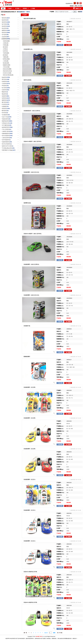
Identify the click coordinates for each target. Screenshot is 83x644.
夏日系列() (6, 102)
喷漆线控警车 (27, 357)
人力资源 (33, 8)
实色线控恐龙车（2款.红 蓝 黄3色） (32, 111)
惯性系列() (6, 18)
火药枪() (5, 49)
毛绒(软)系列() (6, 119)
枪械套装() (7, 65)
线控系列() (5, 20)
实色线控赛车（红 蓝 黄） (30, 387)
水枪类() (6, 41)
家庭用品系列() (7, 121)
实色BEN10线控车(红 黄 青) (30, 572)
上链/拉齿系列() (7, 138)
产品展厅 (10, 8)
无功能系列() (6, 115)
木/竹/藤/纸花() (7, 125)
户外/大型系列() (7, 129)
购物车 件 (78, 8)
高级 (80, 12)
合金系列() (6, 37)
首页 (3, 8)
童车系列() (6, 79)
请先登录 (69, 42)
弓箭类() (6, 53)
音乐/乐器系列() (7, 136)
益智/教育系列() (7, 127)
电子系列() (6, 24)
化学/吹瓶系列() (6, 140)
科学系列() (5, 113)
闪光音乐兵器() (7, 73)
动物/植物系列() (7, 133)
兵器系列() (6, 39)
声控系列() (5, 86)
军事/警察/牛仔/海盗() (9, 150)
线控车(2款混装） (28, 80)
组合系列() (5, 28)
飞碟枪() (6, 57)
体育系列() (6, 98)
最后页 (46, 633)
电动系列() (6, 26)
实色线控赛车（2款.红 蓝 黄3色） (32, 264)
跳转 (54, 633)
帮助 (76, 6)
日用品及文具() (7, 123)
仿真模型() (5, 106)
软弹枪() (6, 59)
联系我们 (25, 8)
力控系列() (6, 84)
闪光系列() (6, 104)
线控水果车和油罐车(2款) (30, 19)
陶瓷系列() (5, 92)
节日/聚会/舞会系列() (8, 148)
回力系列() (6, 88)
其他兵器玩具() (7, 71)
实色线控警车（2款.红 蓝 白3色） (32, 172)
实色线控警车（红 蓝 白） (30, 479)
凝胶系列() (6, 100)
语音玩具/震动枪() (8, 75)
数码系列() (5, 111)
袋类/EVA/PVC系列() (8, 146)
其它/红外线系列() (7, 144)
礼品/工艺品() (7, 117)
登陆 (19, 12)
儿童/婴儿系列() (7, 131)
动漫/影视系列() (7, 142)
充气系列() (5, 35)
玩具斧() (5, 51)
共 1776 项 (60, 633)
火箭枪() (6, 43)
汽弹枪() (6, 45)
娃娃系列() (6, 77)
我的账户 (72, 6)
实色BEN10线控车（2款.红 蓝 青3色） (33, 141)
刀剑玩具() (6, 67)
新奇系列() (6, 32)
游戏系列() (6, 96)
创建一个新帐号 (26, 12)
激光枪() (5, 47)
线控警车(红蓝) (27, 203)
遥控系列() (6, 22)
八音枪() (6, 61)
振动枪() (5, 55)
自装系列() (6, 90)
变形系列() (6, 109)
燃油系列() (5, 94)
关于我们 (17, 8)
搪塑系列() (6, 30)
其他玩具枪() (7, 69)
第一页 (25, 633)
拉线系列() (6, 81)
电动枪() (6, 63)
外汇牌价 (80, 6)
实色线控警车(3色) (28, 49)
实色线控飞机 (27, 326)
